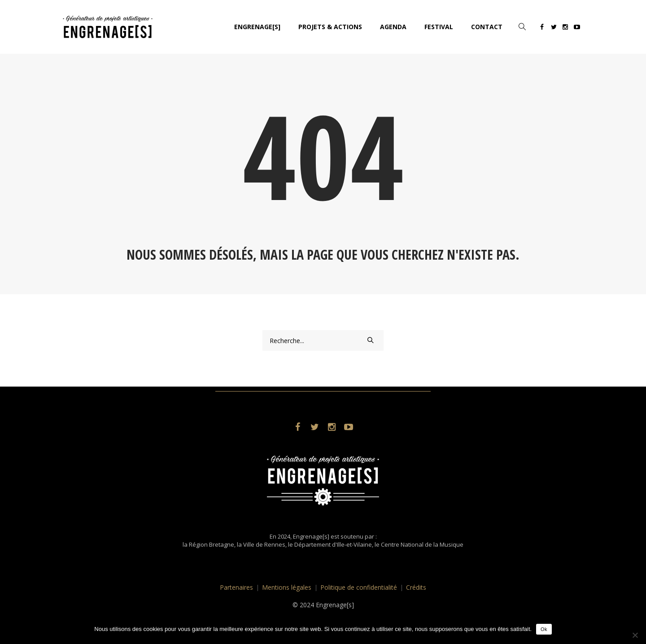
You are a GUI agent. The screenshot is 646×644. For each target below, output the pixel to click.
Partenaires (236, 587)
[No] (635, 635)
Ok (544, 629)
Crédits (416, 587)
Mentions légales (287, 587)
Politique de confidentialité (359, 587)
